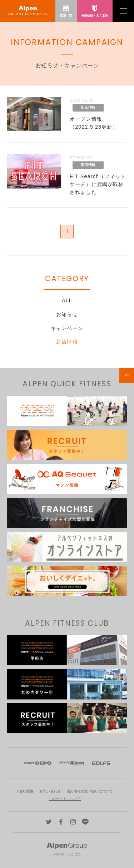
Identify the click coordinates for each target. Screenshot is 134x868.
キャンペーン (67, 328)
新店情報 (67, 342)
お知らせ (67, 314)
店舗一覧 (66, 11)
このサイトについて (65, 799)
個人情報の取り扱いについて (90, 791)
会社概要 (26, 791)
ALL (67, 300)
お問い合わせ (50, 791)
